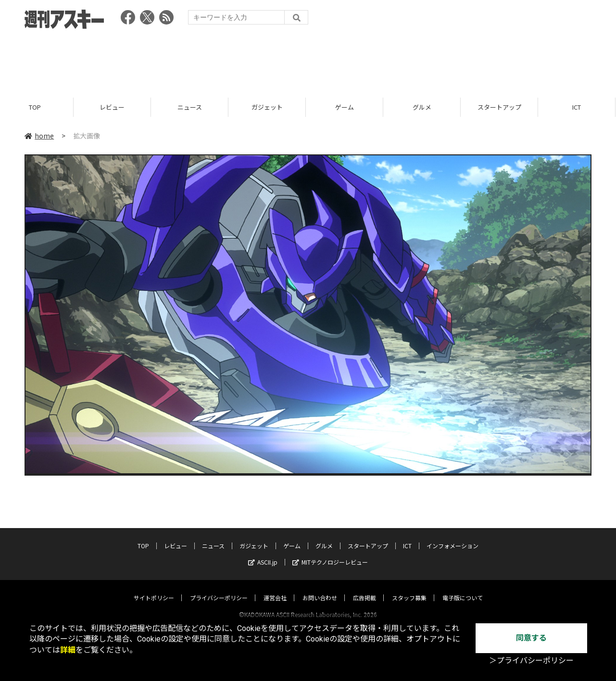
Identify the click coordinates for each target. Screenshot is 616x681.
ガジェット (271, 107)
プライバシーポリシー (219, 588)
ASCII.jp (263, 553)
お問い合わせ (320, 588)
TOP (39, 107)
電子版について (463, 588)
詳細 (68, 650)
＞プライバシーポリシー (531, 661)
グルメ (426, 107)
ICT (407, 536)
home (39, 136)
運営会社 (275, 588)
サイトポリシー (154, 588)
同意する (531, 638)
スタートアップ (503, 107)
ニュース (194, 107)
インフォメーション (453, 536)
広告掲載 (365, 588)
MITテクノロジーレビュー (330, 553)
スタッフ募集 (409, 588)
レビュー (116, 107)
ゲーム (348, 107)
